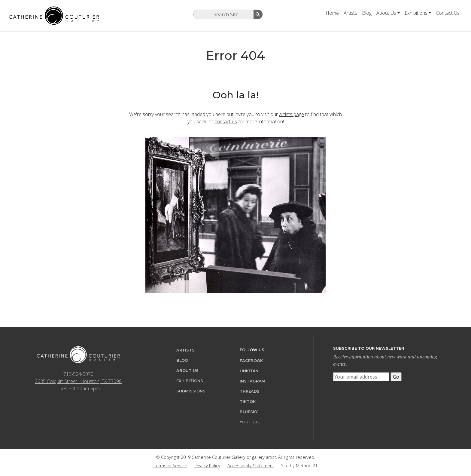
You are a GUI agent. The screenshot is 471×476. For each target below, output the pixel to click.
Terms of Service (170, 466)
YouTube (250, 422)
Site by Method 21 (299, 466)
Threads (250, 391)
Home (332, 13)
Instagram (252, 381)
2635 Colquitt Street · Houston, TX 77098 (78, 381)
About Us (386, 13)
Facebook (251, 361)
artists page (292, 114)
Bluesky (249, 412)
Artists (350, 13)
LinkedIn (249, 371)
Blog (367, 13)
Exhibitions (416, 13)
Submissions (191, 391)
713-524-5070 (78, 374)
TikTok (248, 402)
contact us (226, 121)
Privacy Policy (207, 466)
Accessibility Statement (251, 466)
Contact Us (448, 13)
